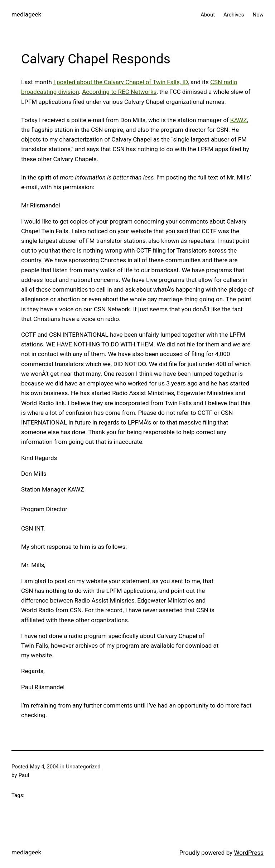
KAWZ (238, 120)
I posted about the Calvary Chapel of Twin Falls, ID (120, 82)
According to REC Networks (119, 92)
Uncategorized (83, 767)
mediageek (26, 14)
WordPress (249, 853)
